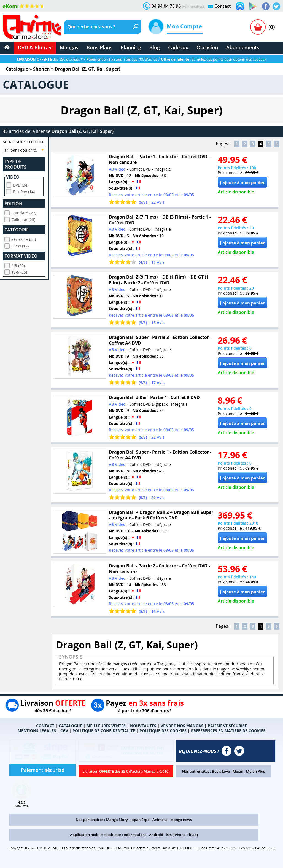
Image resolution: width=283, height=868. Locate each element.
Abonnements (243, 47)
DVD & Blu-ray (35, 47)
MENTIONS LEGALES (37, 731)
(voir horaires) (193, 6)
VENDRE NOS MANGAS (182, 726)
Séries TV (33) (24, 238)
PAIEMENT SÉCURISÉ (227, 726)
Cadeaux (178, 47)
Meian (238, 771)
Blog (155, 47)
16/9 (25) (19, 271)
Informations (135, 835)
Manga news (181, 820)
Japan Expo (140, 820)
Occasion (207, 47)
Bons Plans (99, 47)
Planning (131, 47)
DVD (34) (21, 184)
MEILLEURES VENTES (106, 726)
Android (156, 835)
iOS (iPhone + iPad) (182, 835)
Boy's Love (221, 771)
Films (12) (20, 245)
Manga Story (117, 820)
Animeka (160, 820)
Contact (223, 6)
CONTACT (45, 726)
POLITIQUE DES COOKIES (163, 731)
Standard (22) (24, 212)
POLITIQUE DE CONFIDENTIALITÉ (104, 731)
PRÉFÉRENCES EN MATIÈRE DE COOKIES (228, 731)
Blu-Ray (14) (24, 191)
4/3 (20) (18, 265)
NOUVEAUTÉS (143, 726)
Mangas (69, 47)
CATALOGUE (70, 726)
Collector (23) (23, 219)
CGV (64, 731)
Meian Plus (255, 771)
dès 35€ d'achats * (50, 59)
